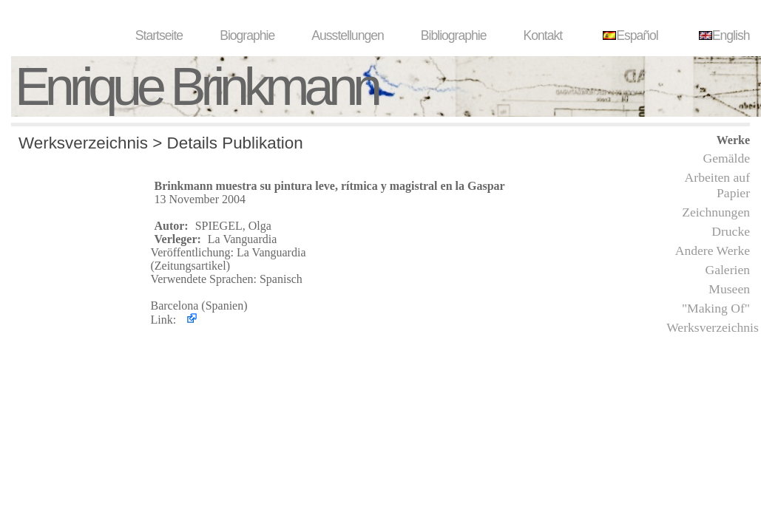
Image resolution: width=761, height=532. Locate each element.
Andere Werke (713, 250)
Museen (729, 289)
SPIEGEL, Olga (233, 226)
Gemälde (726, 158)
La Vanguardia (242, 239)
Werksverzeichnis (713, 327)
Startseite (159, 35)
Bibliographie (454, 35)
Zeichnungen (716, 212)
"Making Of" (716, 308)
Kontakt (543, 35)
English (723, 35)
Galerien (727, 270)
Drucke (731, 231)
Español (629, 35)
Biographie (247, 35)
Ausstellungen (348, 35)
